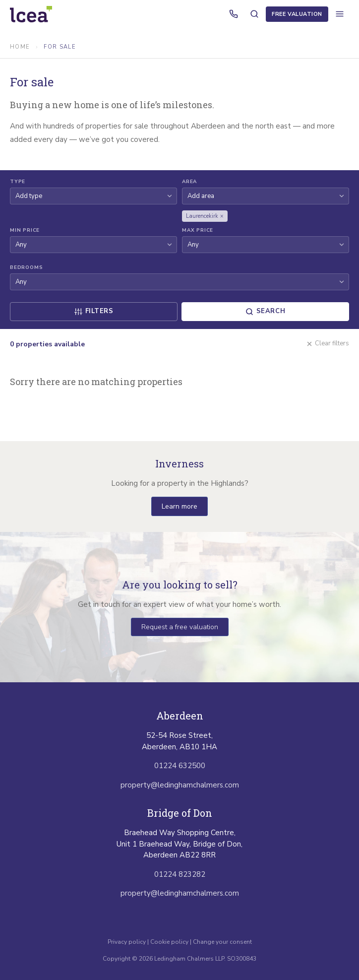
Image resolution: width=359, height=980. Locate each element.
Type (18, 182)
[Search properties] (254, 14)
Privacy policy (127, 942)
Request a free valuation (180, 627)
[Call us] (234, 14)
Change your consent (222, 942)
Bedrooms (26, 267)
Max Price (198, 230)
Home (20, 47)
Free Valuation (297, 14)
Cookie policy (169, 942)
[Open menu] (340, 14)
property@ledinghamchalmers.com (180, 785)
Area (189, 182)
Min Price (25, 230)
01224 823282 (180, 874)
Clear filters (328, 343)
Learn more (179, 506)
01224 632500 (180, 766)
